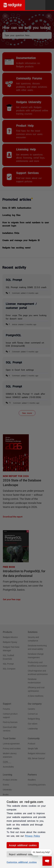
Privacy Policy (32, 836)
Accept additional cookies (23, 845)
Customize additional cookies (22, 862)
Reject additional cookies (22, 854)
